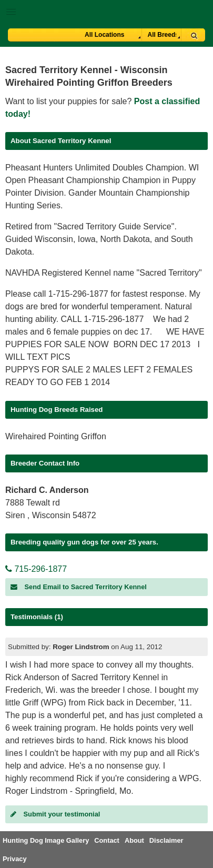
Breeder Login (201, 13)
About (134, 840)
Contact (107, 840)
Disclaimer (166, 840)
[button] (106, 10)
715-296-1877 (36, 569)
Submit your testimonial (55, 814)
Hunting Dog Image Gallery (46, 840)
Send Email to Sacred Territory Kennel (79, 587)
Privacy (15, 859)
